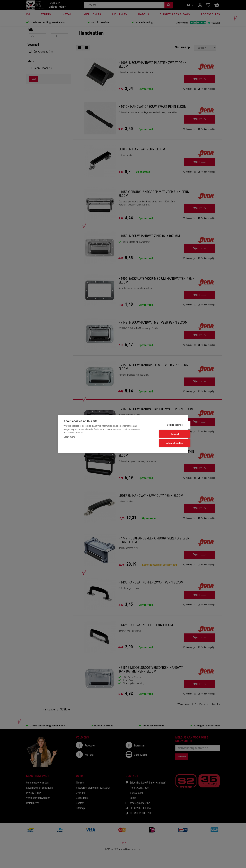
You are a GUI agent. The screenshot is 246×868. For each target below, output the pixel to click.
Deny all (166, 434)
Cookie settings (166, 425)
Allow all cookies (166, 443)
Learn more (69, 437)
